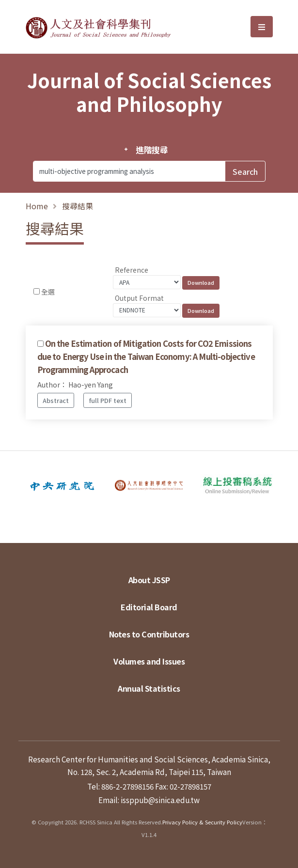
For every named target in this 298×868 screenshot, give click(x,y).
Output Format (139, 298)
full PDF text (108, 400)
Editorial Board (149, 607)
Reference (132, 270)
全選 (48, 292)
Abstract (56, 400)
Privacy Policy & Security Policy (202, 822)
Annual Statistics (149, 688)
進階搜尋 (152, 150)
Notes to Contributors (149, 634)
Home (37, 206)
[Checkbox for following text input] (37, 291)
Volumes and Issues (149, 661)
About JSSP (149, 580)
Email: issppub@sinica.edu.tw (149, 800)
